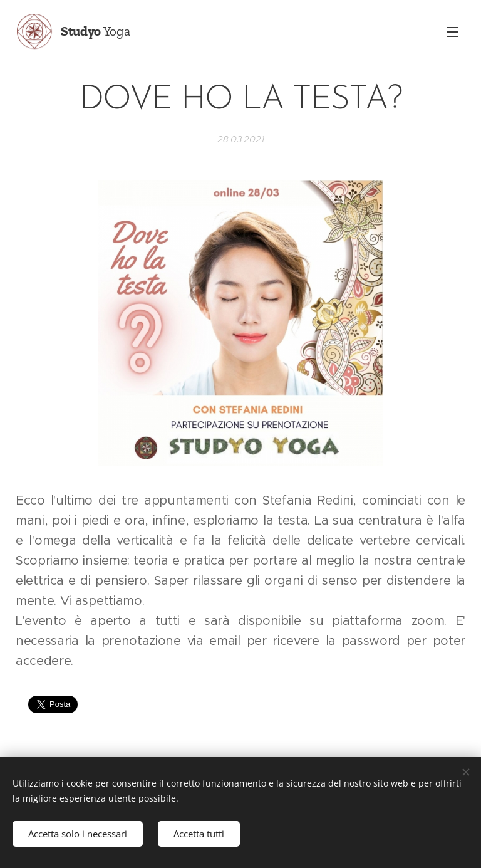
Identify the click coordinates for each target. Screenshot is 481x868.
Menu (453, 32)
